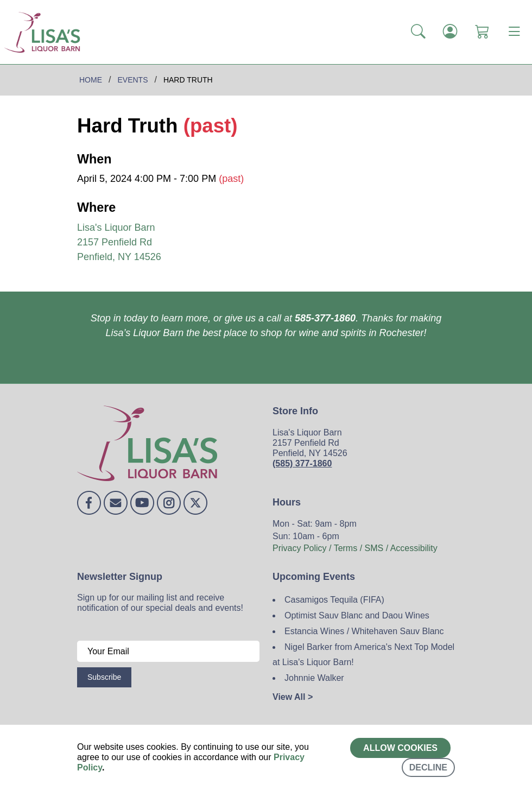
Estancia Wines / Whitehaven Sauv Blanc (364, 631)
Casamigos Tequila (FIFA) (334, 600)
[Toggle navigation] (514, 32)
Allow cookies (400, 748)
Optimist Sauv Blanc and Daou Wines (357, 615)
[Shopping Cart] (482, 32)
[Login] (450, 32)
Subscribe (104, 677)
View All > (293, 697)
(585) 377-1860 (302, 463)
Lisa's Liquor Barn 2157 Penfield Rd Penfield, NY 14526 (119, 242)
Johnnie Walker (314, 678)
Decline (428, 767)
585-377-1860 (325, 318)
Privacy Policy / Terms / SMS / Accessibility (355, 548)
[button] (418, 32)
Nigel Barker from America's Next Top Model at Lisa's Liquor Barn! (363, 655)
